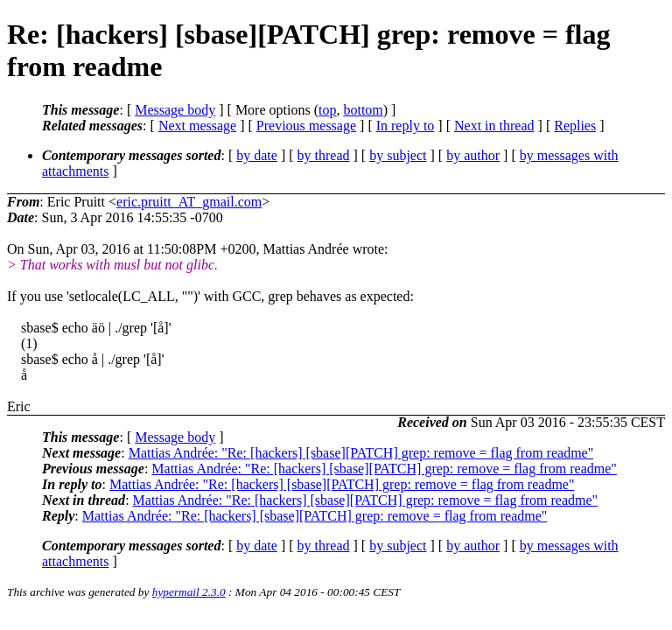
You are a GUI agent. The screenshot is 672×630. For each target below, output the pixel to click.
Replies (575, 126)
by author (473, 155)
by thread (324, 155)
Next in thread (494, 126)
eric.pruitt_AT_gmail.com (189, 202)
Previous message (306, 126)
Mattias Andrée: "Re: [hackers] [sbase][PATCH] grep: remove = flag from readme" (361, 453)
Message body (175, 110)
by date (257, 155)
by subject (398, 155)
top (327, 110)
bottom (363, 110)
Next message (197, 126)
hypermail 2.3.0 (189, 592)
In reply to (406, 126)
